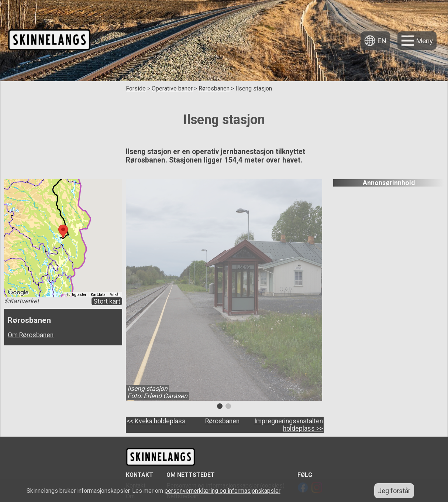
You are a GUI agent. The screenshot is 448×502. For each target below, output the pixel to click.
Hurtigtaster (76, 295)
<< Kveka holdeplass (156, 421)
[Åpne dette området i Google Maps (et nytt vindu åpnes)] (18, 293)
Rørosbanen (214, 88)
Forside (136, 88)
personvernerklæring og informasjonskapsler (223, 491)
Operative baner (172, 88)
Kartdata (98, 295)
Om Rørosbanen (31, 335)
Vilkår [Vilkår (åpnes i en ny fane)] (115, 295)
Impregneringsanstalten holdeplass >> (289, 425)
